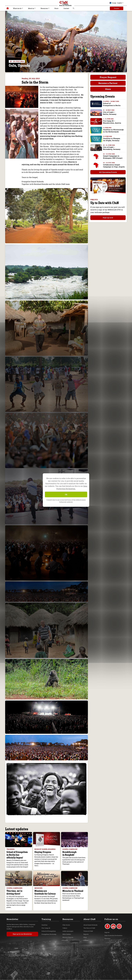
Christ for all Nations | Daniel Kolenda (8, 9)
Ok (66, 494)
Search (74, 9)
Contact (66, 8)
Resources (44, 8)
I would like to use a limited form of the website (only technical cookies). (66, 501)
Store (56, 8)
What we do (17, 8)
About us (31, 8)
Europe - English (116, 3)
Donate (117, 8)
